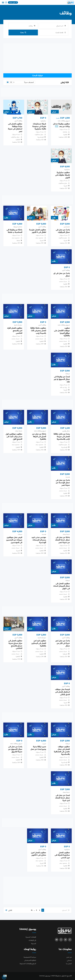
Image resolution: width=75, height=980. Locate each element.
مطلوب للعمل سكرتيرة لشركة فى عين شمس (62, 855)
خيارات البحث (37, 75)
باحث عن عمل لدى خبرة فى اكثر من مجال (63, 643)
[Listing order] (24, 82)
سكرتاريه (43, 121)
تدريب (44, 744)
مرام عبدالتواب (39, 134)
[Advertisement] (37, 57)
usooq (65, 132)
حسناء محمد (63, 281)
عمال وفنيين (66, 431)
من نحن (69, 957)
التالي (9, 910)
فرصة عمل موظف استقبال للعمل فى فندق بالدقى (62, 692)
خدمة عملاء (19, 431)
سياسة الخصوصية (30, 957)
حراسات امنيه (18, 325)
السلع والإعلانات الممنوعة (28, 964)
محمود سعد (39, 238)
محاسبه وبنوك (18, 227)
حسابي (69, 960)
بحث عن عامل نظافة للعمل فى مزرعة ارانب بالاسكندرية (62, 436)
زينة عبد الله (64, 387)
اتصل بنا (69, 964)
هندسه (68, 477)
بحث (23, 33)
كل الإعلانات (32, 940)
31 (32, 910)
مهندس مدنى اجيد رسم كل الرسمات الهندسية (39, 540)
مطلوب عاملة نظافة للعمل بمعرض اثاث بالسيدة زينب (38, 331)
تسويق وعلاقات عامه (64, 121)
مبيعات (68, 374)
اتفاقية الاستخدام (30, 960)
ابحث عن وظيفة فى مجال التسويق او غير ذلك (62, 379)
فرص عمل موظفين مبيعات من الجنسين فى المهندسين (14, 540)
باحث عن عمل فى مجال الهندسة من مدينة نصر (63, 483)
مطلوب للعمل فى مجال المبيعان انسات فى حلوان (61, 586)
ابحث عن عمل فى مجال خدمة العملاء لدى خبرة (62, 798)
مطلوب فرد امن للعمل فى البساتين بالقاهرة (39, 643)
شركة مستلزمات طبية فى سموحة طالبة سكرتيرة (39, 126)
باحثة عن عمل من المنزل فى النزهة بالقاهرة (39, 436)
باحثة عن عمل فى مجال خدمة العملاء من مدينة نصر (62, 540)
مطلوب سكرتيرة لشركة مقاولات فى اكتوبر (62, 175)
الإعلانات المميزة (31, 937)
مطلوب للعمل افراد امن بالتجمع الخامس (15, 331)
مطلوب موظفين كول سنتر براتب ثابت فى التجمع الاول (14, 436)
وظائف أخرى (18, 121)
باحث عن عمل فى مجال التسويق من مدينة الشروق (15, 749)
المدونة (34, 943)
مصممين (67, 227)
